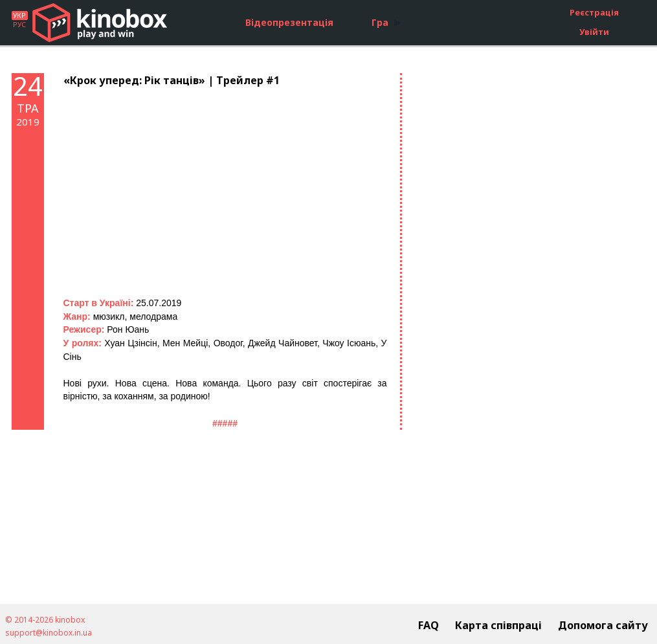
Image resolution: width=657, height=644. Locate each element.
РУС (19, 25)
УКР (19, 16)
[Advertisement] (513, 267)
